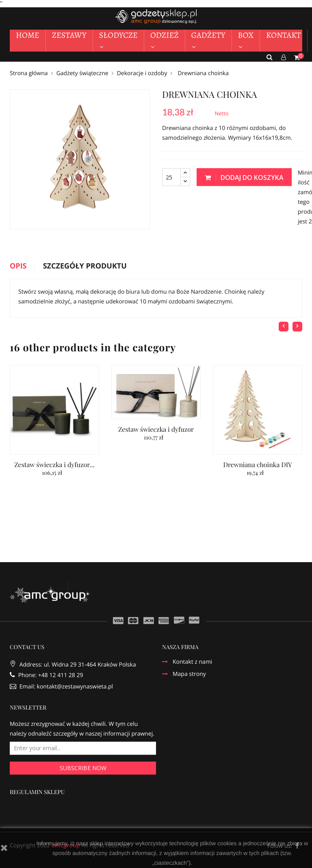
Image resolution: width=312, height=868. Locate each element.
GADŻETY (208, 35)
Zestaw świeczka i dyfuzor (156, 430)
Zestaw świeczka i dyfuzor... (54, 465)
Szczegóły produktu (85, 266)
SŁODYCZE (118, 35)
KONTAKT (284, 35)
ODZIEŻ (165, 35)
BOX (246, 35)
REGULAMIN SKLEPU (37, 792)
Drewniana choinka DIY (257, 465)
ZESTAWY (69, 35)
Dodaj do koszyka (244, 177)
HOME (28, 35)
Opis (18, 266)
